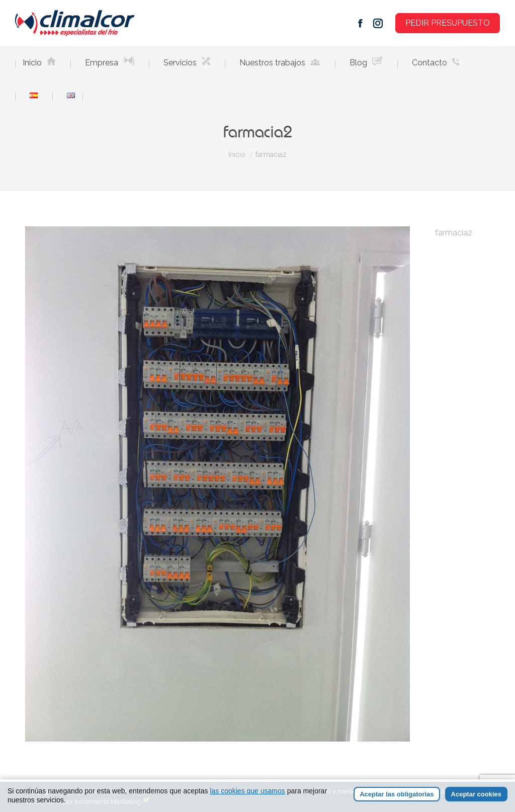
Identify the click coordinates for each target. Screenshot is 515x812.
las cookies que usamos (247, 791)
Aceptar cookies (476, 794)
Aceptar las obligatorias (397, 794)
